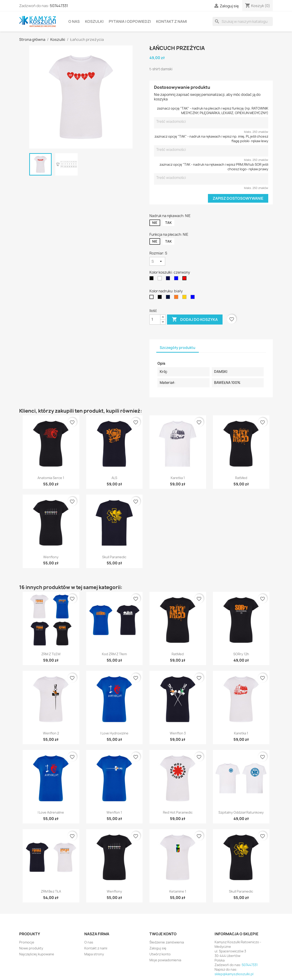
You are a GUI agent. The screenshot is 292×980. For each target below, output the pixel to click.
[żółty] (185, 298)
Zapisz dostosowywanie (238, 198)
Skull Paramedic (114, 557)
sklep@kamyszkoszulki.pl (234, 974)
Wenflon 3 (178, 733)
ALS (114, 478)
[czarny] (152, 279)
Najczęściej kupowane (37, 954)
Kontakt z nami (171, 21)
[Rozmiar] (157, 261)
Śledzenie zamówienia (167, 942)
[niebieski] (177, 279)
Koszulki (94, 21)
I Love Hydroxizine (114, 733)
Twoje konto (163, 934)
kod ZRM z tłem (114, 654)
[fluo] (177, 298)
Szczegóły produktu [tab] (178, 348)
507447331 (59, 6)
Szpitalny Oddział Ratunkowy (241, 812)
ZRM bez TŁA (51, 891)
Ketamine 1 (178, 891)
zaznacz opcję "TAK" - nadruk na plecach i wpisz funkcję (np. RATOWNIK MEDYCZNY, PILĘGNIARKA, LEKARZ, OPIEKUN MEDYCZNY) (213, 111)
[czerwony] (185, 279)
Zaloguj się (158, 948)
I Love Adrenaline (51, 812)
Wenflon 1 (114, 812)
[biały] (161, 279)
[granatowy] (169, 279)
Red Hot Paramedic (178, 812)
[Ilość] (155, 320)
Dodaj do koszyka (195, 320)
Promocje (27, 942)
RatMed (241, 478)
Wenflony (51, 557)
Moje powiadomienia (165, 960)
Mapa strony (94, 954)
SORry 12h (241, 654)
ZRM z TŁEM (51, 654)
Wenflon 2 (51, 733)
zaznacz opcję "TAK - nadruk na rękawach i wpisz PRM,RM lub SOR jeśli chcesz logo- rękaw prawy (214, 167)
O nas (74, 21)
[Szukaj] (243, 21)
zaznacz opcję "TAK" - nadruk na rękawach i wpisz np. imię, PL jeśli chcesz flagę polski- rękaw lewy (211, 139)
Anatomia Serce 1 (51, 478)
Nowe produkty (31, 948)
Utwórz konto (160, 954)
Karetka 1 (178, 478)
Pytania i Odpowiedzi (130, 21)
